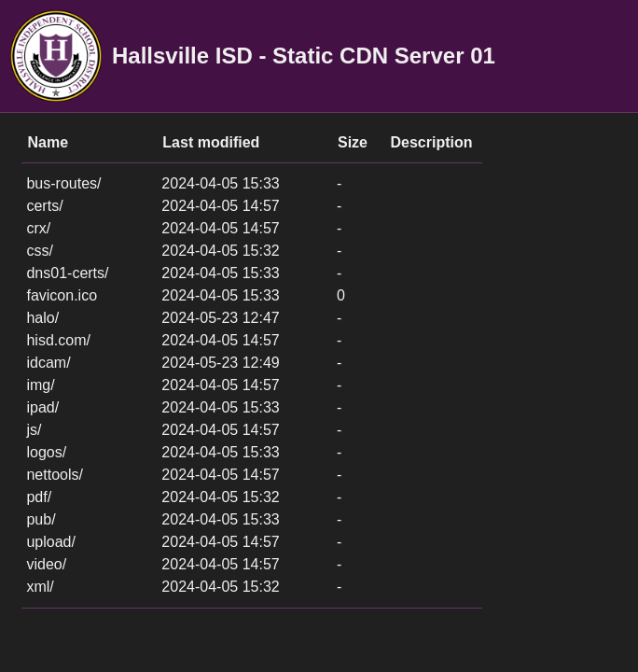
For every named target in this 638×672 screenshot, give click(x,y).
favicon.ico (62, 295)
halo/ (42, 318)
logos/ (46, 452)
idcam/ (48, 363)
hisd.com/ (58, 340)
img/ (40, 385)
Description (432, 142)
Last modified (211, 142)
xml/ (40, 587)
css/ (39, 251)
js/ (34, 430)
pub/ (41, 519)
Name (48, 142)
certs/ (44, 206)
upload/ (51, 542)
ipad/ (42, 407)
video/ (46, 564)
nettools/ (54, 475)
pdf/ (39, 497)
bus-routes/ (63, 183)
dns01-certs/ (67, 273)
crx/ (38, 228)
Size (353, 142)
